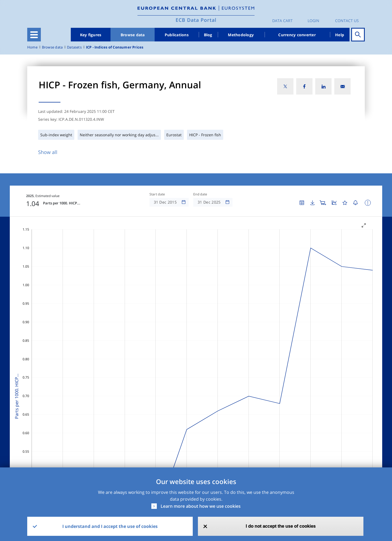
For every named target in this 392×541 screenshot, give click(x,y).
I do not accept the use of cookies (281, 526)
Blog (208, 35)
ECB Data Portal (196, 20)
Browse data (133, 35)
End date (200, 194)
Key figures (91, 35)
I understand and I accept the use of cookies (110, 526)
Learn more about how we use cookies (201, 506)
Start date (157, 194)
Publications (177, 35)
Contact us (347, 21)
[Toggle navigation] (34, 35)
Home (32, 47)
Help (340, 35)
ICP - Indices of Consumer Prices (115, 47)
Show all (48, 152)
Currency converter (297, 35)
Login (313, 21)
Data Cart (282, 21)
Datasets (74, 47)
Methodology (241, 35)
